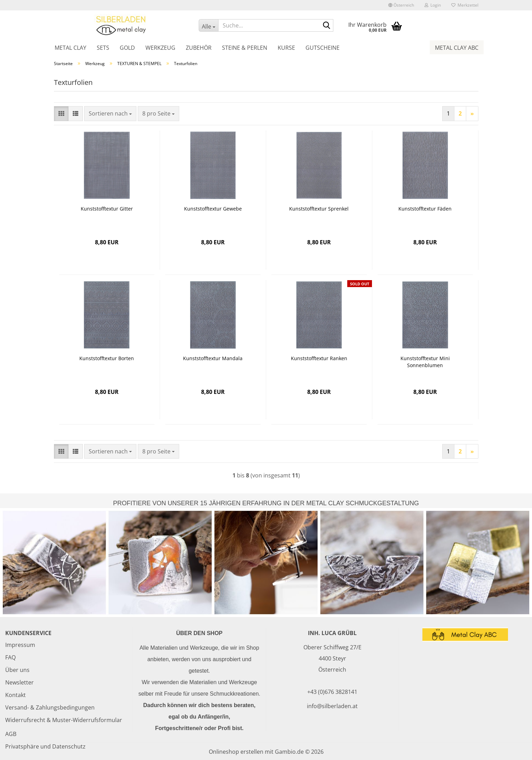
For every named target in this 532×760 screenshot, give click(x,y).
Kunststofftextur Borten (107, 358)
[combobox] (110, 114)
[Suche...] (208, 25)
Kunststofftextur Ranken (319, 358)
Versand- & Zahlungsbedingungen (50, 707)
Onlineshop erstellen (236, 752)
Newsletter (19, 682)
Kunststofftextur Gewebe (213, 209)
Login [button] (433, 5)
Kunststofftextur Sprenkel (319, 209)
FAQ (10, 657)
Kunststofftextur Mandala (213, 358)
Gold (127, 48)
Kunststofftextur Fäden (425, 209)
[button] (401, 5)
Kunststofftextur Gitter (107, 209)
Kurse (286, 48)
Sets (103, 48)
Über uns (17, 670)
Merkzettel (465, 5)
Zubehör (199, 48)
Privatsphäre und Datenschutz (45, 746)
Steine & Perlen (245, 48)
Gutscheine (323, 48)
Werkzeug (160, 48)
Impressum (20, 645)
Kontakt (15, 695)
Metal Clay (70, 48)
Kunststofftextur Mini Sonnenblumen (425, 362)
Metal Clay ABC (457, 48)
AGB (11, 734)
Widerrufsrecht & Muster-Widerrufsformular (64, 720)
